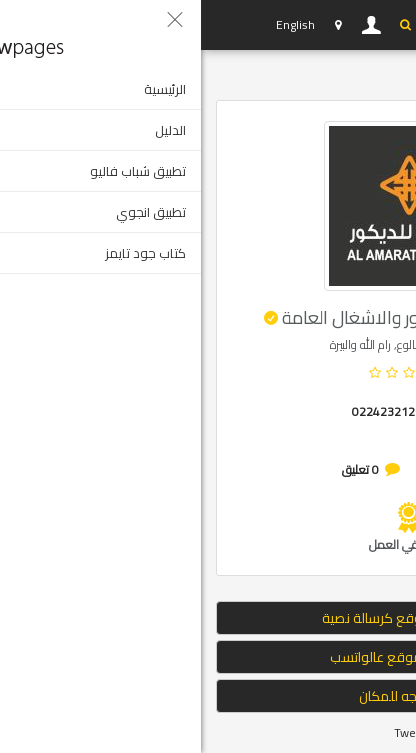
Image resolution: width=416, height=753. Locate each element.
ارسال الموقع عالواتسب (208, 657)
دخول (171, 25)
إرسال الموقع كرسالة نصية (208, 618)
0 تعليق (159, 469)
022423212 (182, 411)
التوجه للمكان (208, 696)
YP (34, 25)
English (94, 24)
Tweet (209, 732)
